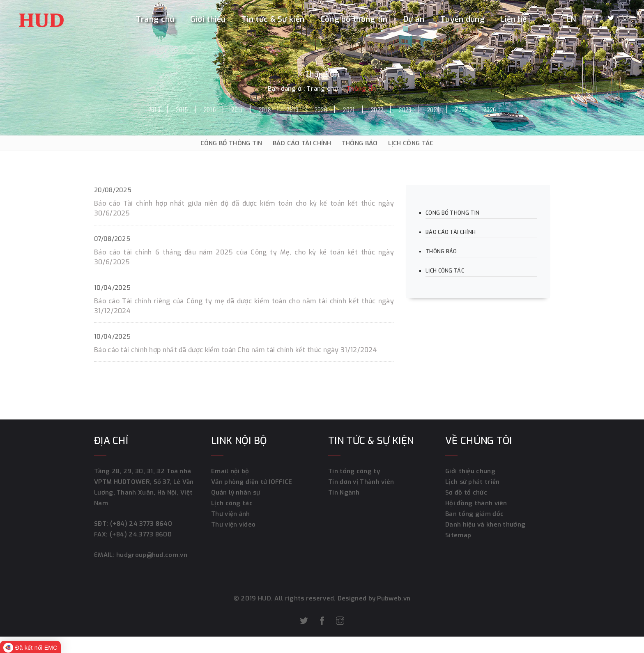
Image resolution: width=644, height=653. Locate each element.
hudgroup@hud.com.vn (151, 555)
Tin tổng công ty (354, 471)
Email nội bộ (230, 471)
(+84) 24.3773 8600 (141, 534)
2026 (490, 109)
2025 (461, 109)
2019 (292, 109)
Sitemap (458, 535)
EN (572, 19)
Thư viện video (233, 525)
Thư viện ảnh (231, 514)
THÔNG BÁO (360, 143)
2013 (154, 109)
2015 (182, 109)
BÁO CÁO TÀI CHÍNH (302, 143)
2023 (405, 109)
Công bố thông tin (354, 19)
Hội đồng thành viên (476, 503)
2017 (237, 109)
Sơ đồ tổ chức (466, 493)
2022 (377, 109)
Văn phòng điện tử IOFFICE (252, 482)
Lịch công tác (232, 503)
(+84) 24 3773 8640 (141, 524)
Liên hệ (513, 19)
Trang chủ (155, 19)
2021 (349, 109)
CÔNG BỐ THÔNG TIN (231, 143)
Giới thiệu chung (470, 471)
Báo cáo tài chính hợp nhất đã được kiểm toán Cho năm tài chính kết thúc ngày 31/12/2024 (236, 350)
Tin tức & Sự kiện (273, 19)
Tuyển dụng (462, 19)
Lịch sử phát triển (472, 482)
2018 (265, 109)
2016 (210, 109)
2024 (433, 109)
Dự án (414, 19)
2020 (321, 109)
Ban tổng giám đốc (474, 514)
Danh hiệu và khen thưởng (485, 525)
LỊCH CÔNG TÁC (411, 143)
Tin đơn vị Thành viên (361, 482)
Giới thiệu (208, 19)
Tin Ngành (344, 493)
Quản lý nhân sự (236, 493)
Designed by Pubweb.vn (373, 598)
